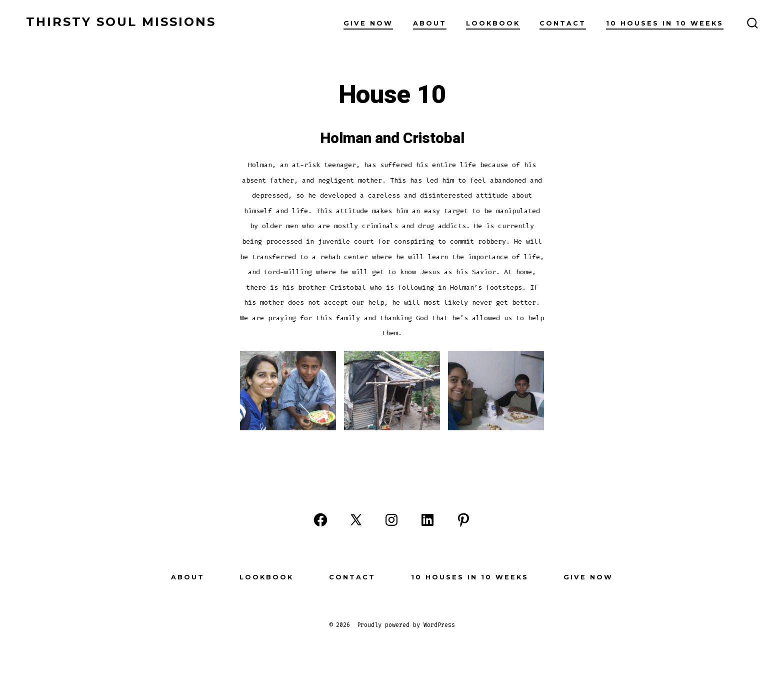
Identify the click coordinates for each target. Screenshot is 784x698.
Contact (563, 23)
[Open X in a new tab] (356, 520)
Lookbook (493, 23)
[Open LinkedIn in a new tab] (427, 520)
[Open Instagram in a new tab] (391, 520)
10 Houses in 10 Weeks (665, 23)
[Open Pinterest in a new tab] (463, 520)
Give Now (368, 23)
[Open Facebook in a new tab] (320, 520)
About (430, 23)
